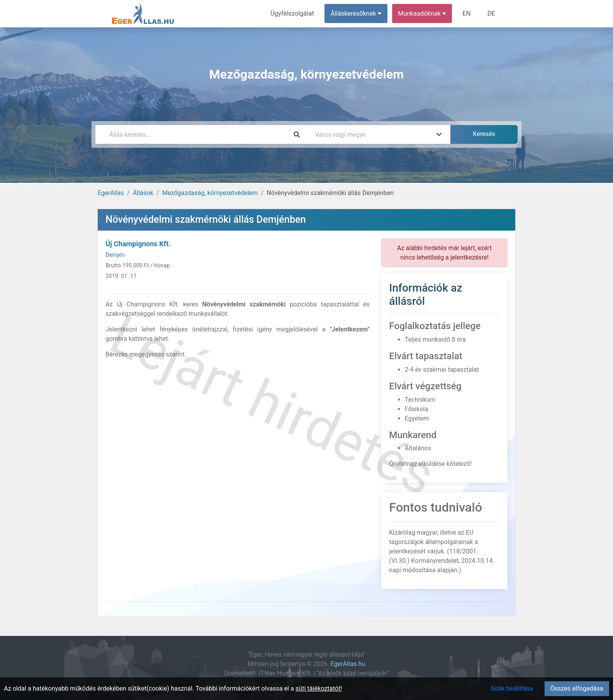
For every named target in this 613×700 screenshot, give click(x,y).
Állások (143, 193)
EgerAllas (111, 193)
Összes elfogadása (577, 688)
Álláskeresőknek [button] (357, 13)
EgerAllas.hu (348, 664)
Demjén (115, 255)
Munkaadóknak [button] (423, 13)
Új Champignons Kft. (138, 244)
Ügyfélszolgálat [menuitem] (293, 13)
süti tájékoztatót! (319, 688)
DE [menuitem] (491, 13)
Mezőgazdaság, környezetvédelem (210, 193)
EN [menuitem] (467, 13)
